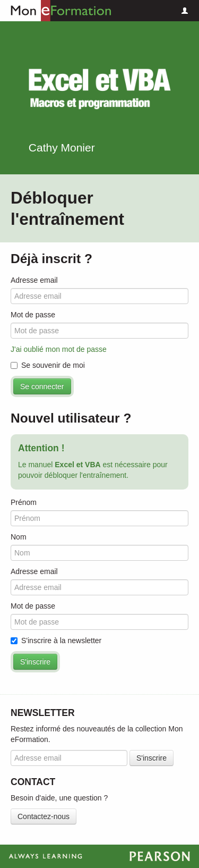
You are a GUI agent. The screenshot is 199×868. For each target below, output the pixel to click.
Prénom (24, 502)
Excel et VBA (100, 89)
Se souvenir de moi (48, 365)
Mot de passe (33, 315)
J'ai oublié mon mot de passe (59, 349)
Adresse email (34, 280)
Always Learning (99, 856)
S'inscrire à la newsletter (56, 641)
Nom (19, 537)
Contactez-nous (44, 816)
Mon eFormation (56, 11)
